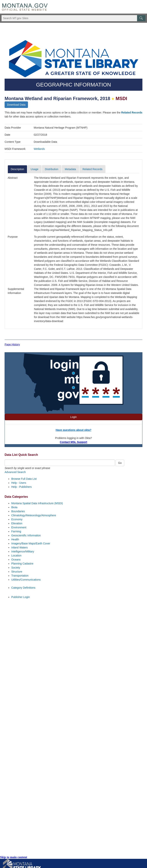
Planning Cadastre (22, 564)
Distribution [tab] (52, 169)
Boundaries (18, 511)
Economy (17, 519)
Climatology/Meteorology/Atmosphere (34, 515)
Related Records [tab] (92, 169)
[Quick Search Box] (60, 463)
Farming (16, 531)
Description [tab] (17, 169)
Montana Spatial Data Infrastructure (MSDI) (37, 503)
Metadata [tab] (70, 169)
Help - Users (19, 483)
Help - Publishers (22, 487)
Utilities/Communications (26, 580)
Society (16, 568)
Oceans (16, 560)
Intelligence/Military (23, 551)
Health (15, 539)
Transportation (20, 576)
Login (73, 417)
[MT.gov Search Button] (141, 18)
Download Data (16, 105)
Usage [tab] (34, 169)
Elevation (17, 523)
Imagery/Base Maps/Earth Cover (31, 543)
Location (16, 556)
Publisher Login (21, 597)
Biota (14, 507)
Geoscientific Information (26, 535)
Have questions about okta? (74, 430)
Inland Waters (20, 547)
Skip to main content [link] (14, 857)
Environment (19, 527)
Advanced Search (15, 472)
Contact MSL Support (74, 442)
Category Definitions (23, 588)
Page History (12, 344)
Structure (17, 572)
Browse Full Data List (24, 479)
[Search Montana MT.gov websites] (73, 18)
